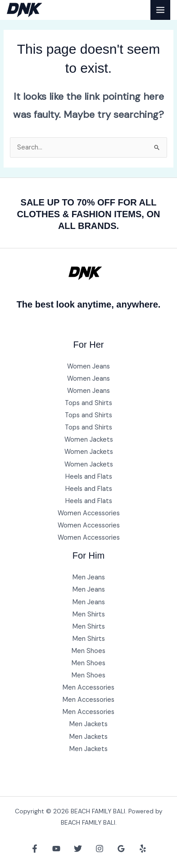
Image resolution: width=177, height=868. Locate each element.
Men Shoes (88, 651)
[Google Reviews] (121, 849)
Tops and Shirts (88, 403)
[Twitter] (78, 849)
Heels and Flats (89, 477)
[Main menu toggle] (160, 10)
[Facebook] (35, 849)
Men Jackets (88, 724)
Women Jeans (88, 366)
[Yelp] (143, 849)
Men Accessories (88, 688)
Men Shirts (89, 614)
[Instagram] (100, 849)
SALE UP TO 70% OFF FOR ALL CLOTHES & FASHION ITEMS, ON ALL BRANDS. (89, 214)
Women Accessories (89, 513)
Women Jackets (89, 440)
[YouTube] (56, 849)
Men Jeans (89, 577)
